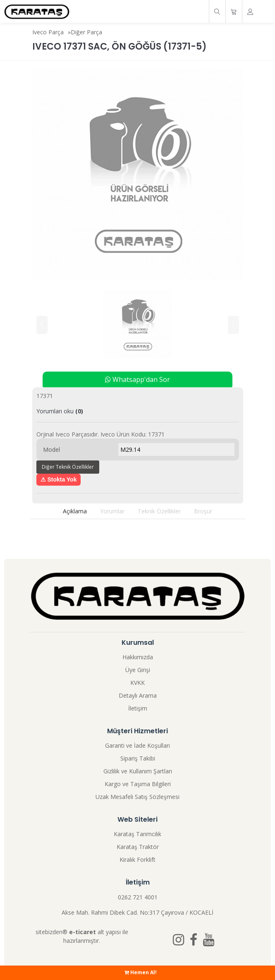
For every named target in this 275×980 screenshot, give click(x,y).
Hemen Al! (141, 972)
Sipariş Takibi (138, 758)
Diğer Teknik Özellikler (68, 467)
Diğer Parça (86, 32)
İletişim (138, 708)
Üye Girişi (138, 670)
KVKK (137, 683)
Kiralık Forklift (137, 860)
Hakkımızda (138, 657)
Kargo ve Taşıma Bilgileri (138, 784)
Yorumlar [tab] (112, 511)
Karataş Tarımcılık (137, 834)
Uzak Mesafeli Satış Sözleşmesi (137, 797)
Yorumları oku (60, 411)
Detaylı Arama (138, 695)
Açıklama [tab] (75, 511)
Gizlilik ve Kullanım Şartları (138, 771)
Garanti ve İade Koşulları (137, 745)
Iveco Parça (48, 32)
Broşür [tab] (203, 511)
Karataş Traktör (138, 847)
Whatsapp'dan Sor (137, 379)
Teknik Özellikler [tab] (159, 511)
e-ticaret (82, 932)
